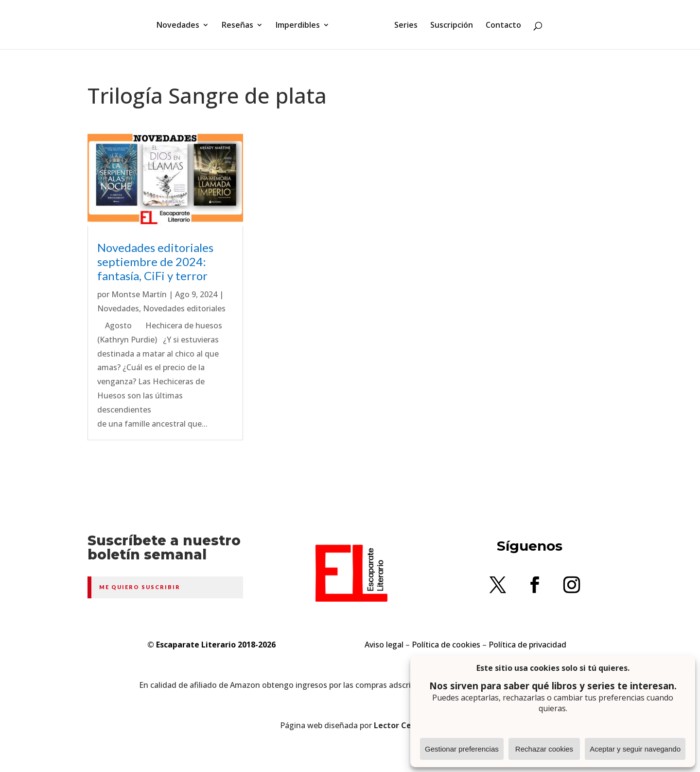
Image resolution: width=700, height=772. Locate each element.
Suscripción (452, 26)
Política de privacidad (527, 645)
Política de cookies (446, 645)
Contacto (503, 26)
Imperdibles (298, 26)
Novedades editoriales (184, 308)
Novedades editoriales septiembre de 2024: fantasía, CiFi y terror (155, 261)
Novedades (178, 26)
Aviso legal (384, 645)
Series (406, 26)
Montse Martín (139, 294)
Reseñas (237, 26)
